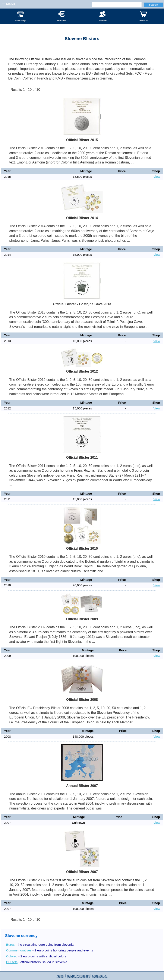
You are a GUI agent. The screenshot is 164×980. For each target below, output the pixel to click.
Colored (12, 956)
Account (102, 16)
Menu (10, 4)
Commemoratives (19, 950)
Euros (10, 945)
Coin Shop (20, 16)
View (157, 177)
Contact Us (100, 976)
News (60, 976)
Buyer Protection (78, 976)
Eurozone (61, 16)
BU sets (12, 962)
